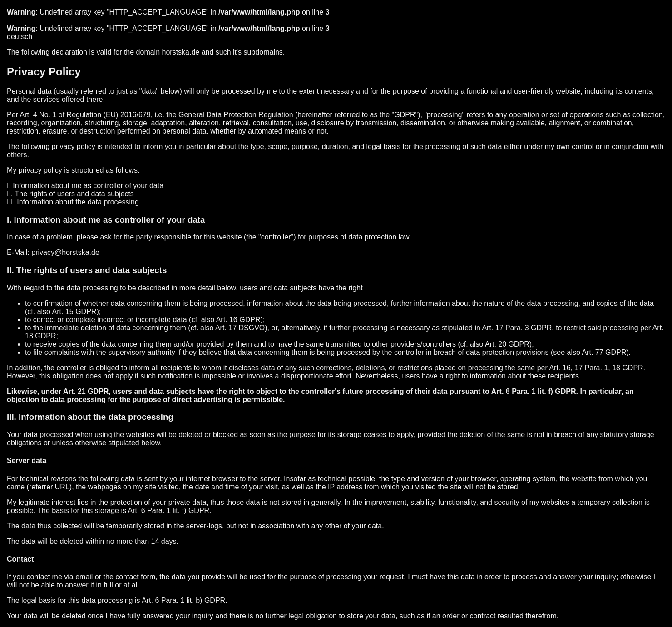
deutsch (20, 37)
